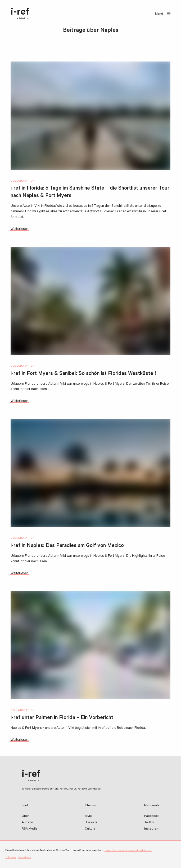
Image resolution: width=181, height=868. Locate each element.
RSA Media (30, 829)
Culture (90, 829)
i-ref (20, 14)
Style (88, 816)
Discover (91, 823)
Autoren (27, 823)
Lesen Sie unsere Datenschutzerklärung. (128, 851)
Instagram (152, 829)
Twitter (149, 823)
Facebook (151, 816)
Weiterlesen (20, 229)
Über (25, 816)
